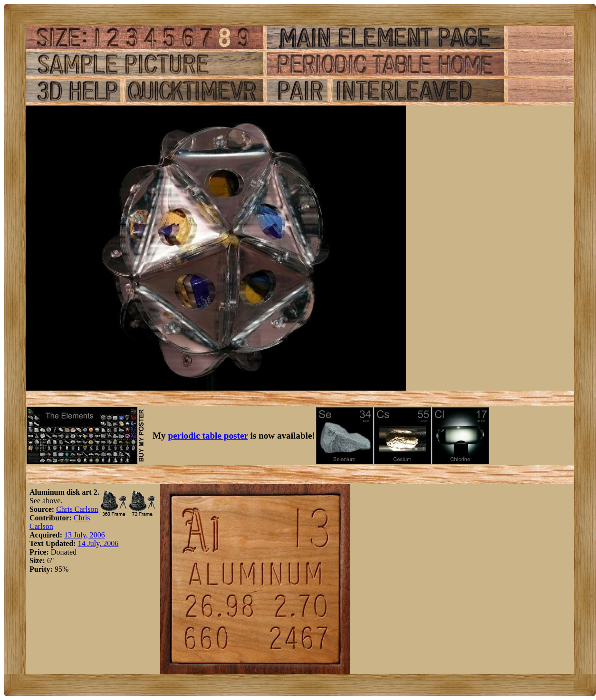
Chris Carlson (77, 509)
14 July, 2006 (98, 543)
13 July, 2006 (85, 535)
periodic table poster (208, 436)
